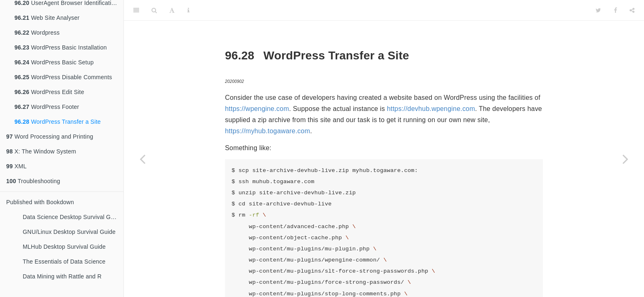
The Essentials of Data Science (64, 262)
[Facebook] (616, 10)
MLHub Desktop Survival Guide (64, 247)
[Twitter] (598, 10)
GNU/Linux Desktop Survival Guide (69, 232)
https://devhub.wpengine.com (431, 109)
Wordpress (37, 33)
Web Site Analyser (47, 18)
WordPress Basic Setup (54, 62)
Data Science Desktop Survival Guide (72, 217)
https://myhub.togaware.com (268, 131)
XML (16, 166)
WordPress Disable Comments (63, 77)
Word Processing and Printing (50, 137)
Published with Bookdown (40, 202)
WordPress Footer (47, 107)
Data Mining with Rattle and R (62, 276)
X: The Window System (41, 151)
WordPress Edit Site (49, 92)
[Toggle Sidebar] (136, 10)
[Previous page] (142, 159)
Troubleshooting (33, 181)
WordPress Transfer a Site (58, 122)
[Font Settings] (172, 10)
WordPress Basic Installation (61, 47)
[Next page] (625, 159)
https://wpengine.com (257, 109)
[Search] (154, 10)
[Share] (632, 10)
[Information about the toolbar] (188, 10)
